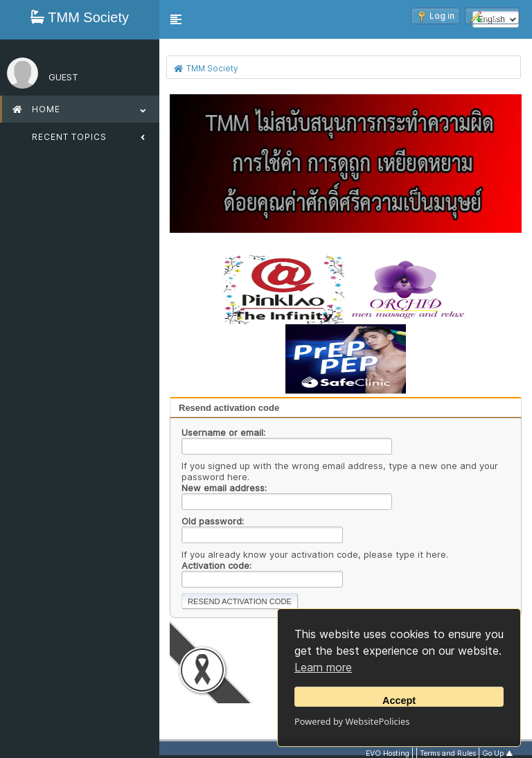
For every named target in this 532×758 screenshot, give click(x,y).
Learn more (323, 667)
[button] (176, 19)
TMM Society (80, 17)
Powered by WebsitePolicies (352, 721)
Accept (399, 700)
